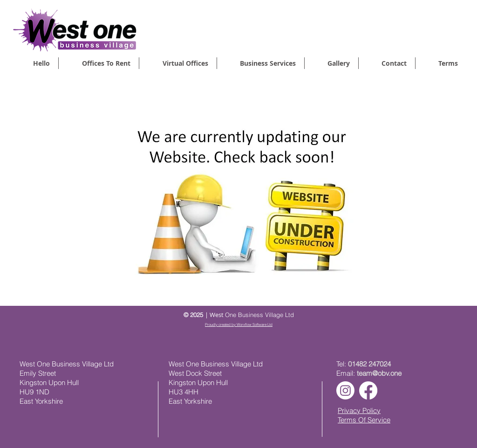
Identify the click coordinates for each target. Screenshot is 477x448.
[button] (261, 63)
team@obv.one (379, 373)
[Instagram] (345, 390)
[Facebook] (368, 390)
